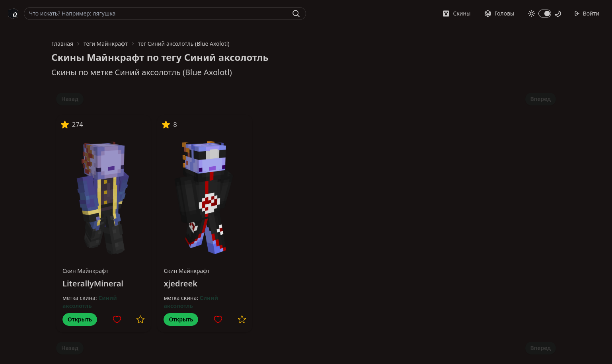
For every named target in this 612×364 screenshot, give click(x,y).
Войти (587, 13)
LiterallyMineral (93, 283)
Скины (456, 13)
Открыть (80, 319)
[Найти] (296, 14)
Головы (499, 13)
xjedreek (180, 283)
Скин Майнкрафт (86, 271)
